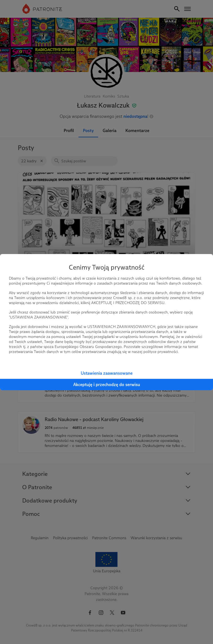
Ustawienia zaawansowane (107, 373)
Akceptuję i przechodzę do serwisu (107, 385)
